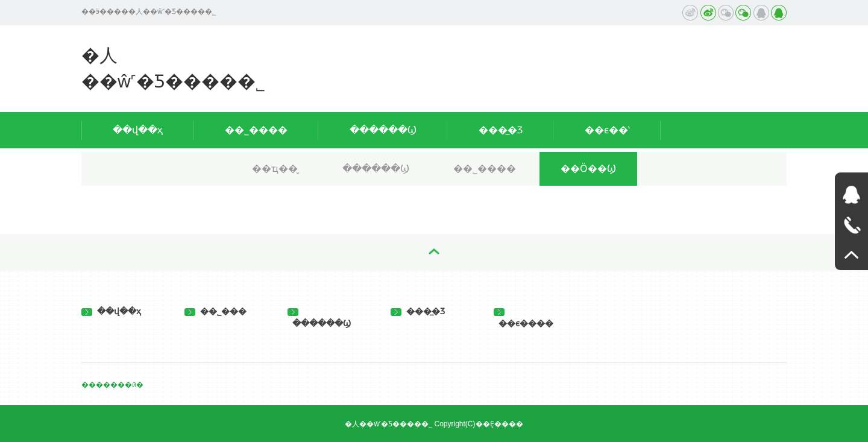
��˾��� (215, 311)
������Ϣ (383, 130)
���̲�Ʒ (501, 130)
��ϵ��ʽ (607, 130)
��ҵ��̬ (275, 169)
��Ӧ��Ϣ (588, 169)
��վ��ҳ (138, 130)
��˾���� (256, 130)
